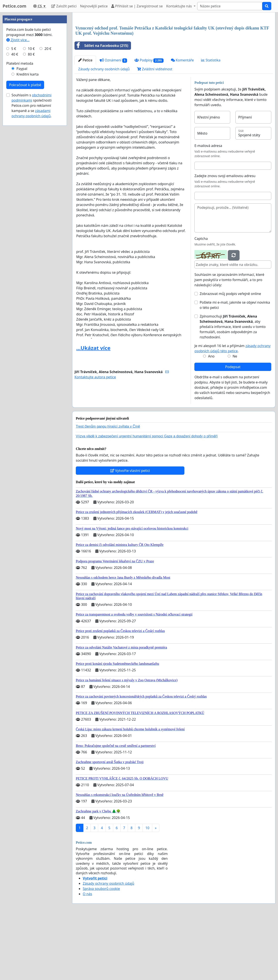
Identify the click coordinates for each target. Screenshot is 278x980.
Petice (85, 121)
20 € (48, 179)
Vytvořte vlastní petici (130, 531)
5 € (14, 179)
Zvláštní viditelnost (155, 130)
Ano (211, 417)
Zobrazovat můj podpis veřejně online (230, 354)
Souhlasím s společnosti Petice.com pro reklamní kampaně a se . (31, 236)
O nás (87, 955)
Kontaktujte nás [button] (179, 6)
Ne (235, 417)
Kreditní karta (28, 204)
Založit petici (64, 6)
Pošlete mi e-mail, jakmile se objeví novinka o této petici (235, 366)
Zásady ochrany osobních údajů (104, 130)
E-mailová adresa (208, 206)
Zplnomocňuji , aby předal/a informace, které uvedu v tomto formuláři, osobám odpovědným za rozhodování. (233, 387)
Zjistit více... (18, 170)
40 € (15, 184)
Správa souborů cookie (101, 949)
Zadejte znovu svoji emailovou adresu (225, 237)
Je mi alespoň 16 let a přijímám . (232, 409)
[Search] (230, 6)
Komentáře (182, 121)
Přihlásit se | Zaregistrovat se (137, 6)
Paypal (22, 199)
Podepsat (233, 428)
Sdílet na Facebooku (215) (101, 106)
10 (147, 889)
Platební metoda (20, 194)
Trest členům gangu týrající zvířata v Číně (108, 487)
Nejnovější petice (94, 6)
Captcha (201, 299)
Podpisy (149, 121)
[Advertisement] (174, 50)
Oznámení (113, 121)
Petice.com (14, 6)
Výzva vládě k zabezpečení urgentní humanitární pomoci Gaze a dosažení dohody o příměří (147, 497)
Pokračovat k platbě (25, 215)
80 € (31, 184)
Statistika (211, 121)
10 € (31, 179)
